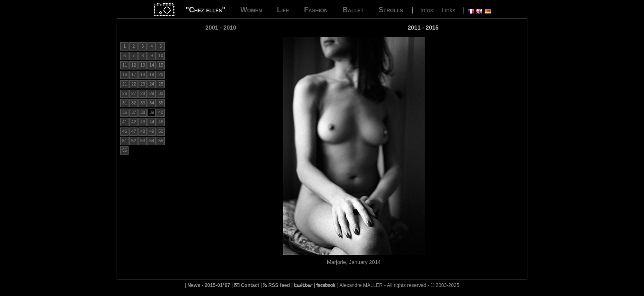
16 (125, 75)
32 (134, 103)
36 (125, 112)
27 (134, 94)
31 (125, 103)
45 (161, 122)
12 (134, 65)
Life (283, 10)
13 (143, 65)
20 (161, 75)
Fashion (316, 10)
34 (152, 103)
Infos (427, 10)
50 (161, 131)
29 (152, 94)
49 (152, 131)
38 (143, 112)
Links (448, 10)
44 (152, 122)
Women (251, 10)
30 (161, 94)
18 (143, 75)
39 (152, 112)
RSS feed (277, 285)
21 (125, 84)
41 (125, 122)
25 (161, 84)
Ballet (353, 10)
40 (161, 112)
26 (125, 94)
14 (152, 65)
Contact (247, 285)
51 (125, 141)
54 (152, 141)
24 (152, 84)
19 (152, 75)
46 (125, 131)
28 (143, 94)
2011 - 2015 (423, 28)
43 (143, 122)
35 (161, 103)
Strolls (391, 10)
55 (161, 141)
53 (143, 141)
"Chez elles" (206, 10)
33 (143, 103)
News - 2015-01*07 (209, 285)
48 (143, 131)
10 (161, 56)
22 (134, 84)
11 (125, 65)
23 (143, 84)
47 (134, 131)
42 (134, 122)
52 (134, 141)
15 (161, 65)
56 (125, 150)
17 (134, 75)
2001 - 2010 (221, 28)
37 (134, 112)
